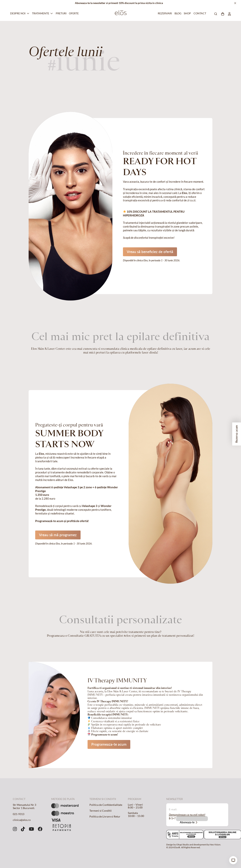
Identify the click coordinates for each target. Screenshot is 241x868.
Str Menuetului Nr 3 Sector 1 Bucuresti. (24, 807)
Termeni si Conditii (101, 811)
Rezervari (164, 13)
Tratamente (41, 13)
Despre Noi (18, 13)
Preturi (61, 13)
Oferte (73, 13)
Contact (199, 13)
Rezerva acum (236, 434)
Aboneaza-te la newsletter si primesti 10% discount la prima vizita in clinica (119, 3)
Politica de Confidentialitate (106, 805)
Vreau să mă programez (58, 535)
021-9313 (19, 814)
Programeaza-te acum (109, 744)
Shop (187, 13)
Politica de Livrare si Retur (105, 817)
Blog (178, 13)
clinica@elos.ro (22, 820)
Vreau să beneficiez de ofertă (150, 252)
